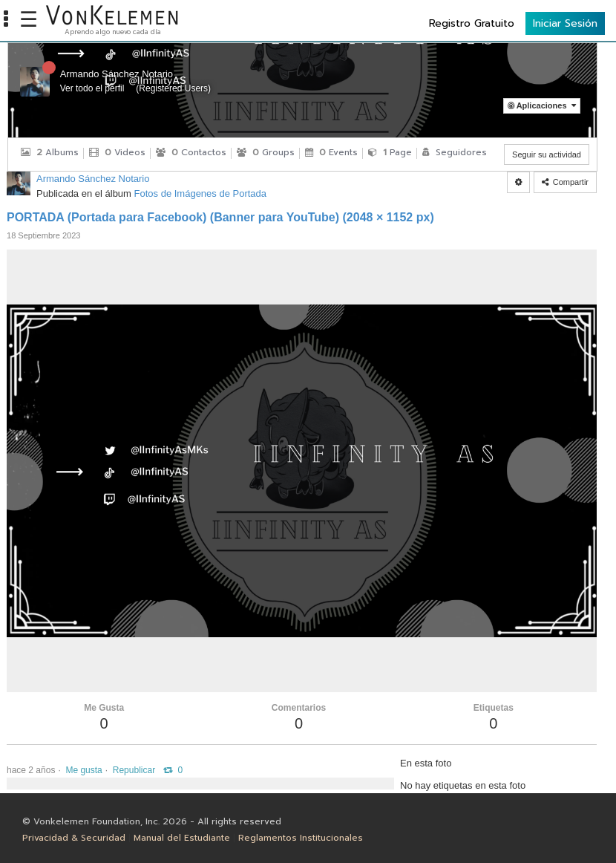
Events (331, 152)
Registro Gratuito (472, 23)
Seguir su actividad (547, 154)
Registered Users (173, 88)
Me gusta (83, 770)
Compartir (565, 182)
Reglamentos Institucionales (301, 838)
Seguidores (455, 152)
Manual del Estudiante (182, 838)
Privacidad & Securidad (74, 838)
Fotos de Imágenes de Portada (201, 193)
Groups (266, 152)
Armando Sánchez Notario (117, 74)
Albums (50, 152)
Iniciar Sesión (565, 23)
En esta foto (426, 763)
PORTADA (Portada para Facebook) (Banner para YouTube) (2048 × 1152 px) (220, 217)
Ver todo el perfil (92, 88)
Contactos (191, 152)
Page (390, 152)
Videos (117, 152)
